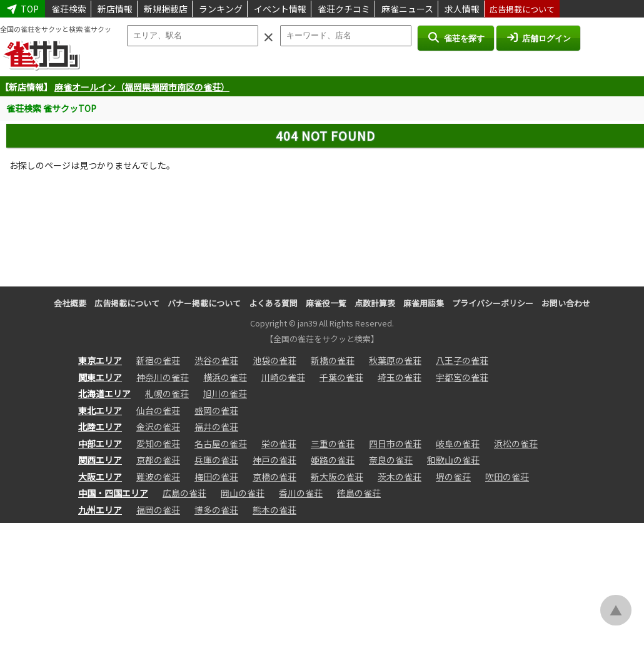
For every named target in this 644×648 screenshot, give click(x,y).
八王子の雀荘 (462, 360)
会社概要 (70, 303)
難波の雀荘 (158, 477)
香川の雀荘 (301, 493)
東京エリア (100, 360)
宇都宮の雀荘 (462, 377)
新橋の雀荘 (333, 360)
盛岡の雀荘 (216, 410)
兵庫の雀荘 (216, 460)
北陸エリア (100, 427)
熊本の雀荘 (274, 510)
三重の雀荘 (333, 443)
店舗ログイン (538, 38)
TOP (23, 9)
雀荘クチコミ (344, 9)
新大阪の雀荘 (337, 477)
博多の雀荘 (216, 510)
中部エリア (100, 443)
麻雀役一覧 (326, 303)
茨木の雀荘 (400, 477)
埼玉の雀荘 (400, 377)
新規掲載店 (166, 9)
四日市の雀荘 (395, 443)
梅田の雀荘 (216, 477)
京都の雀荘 (158, 460)
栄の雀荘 (279, 443)
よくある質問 (273, 303)
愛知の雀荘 (158, 443)
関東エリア (100, 377)
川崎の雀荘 (283, 377)
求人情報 (462, 9)
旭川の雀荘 (225, 393)
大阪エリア (100, 477)
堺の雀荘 (453, 477)
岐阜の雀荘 (458, 443)
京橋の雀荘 (274, 477)
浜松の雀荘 (516, 443)
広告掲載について (522, 9)
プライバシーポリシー (493, 303)
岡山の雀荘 (243, 493)
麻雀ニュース (407, 9)
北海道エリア (104, 393)
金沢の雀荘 (158, 427)
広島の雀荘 (184, 493)
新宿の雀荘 (158, 360)
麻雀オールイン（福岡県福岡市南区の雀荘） (142, 87)
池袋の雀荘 (274, 360)
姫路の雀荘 (333, 460)
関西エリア (100, 460)
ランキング (221, 9)
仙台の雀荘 (158, 410)
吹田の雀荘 (507, 477)
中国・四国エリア (113, 493)
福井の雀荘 (216, 427)
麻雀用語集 (424, 303)
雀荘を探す (455, 38)
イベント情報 (280, 9)
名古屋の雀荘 (221, 443)
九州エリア (100, 510)
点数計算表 (375, 303)
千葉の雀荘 (341, 377)
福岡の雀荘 (158, 510)
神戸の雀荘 (274, 460)
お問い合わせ (566, 303)
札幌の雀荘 (167, 393)
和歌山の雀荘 (453, 460)
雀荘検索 (69, 9)
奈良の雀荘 (391, 460)
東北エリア (100, 410)
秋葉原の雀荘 (395, 360)
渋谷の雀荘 (216, 360)
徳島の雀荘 (359, 493)
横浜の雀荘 (225, 377)
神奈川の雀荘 (163, 377)
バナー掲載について (204, 303)
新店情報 (115, 9)
